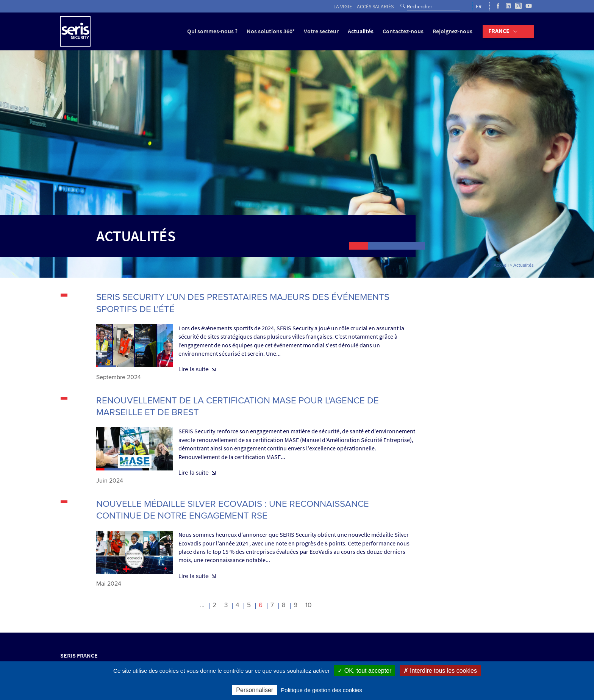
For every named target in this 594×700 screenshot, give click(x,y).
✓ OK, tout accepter (364, 671)
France (499, 31)
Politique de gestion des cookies (321, 690)
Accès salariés (375, 7)
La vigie (343, 7)
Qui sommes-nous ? (212, 31)
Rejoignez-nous (453, 31)
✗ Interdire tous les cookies (440, 671)
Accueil (501, 265)
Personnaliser (255, 690)
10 (308, 605)
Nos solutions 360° (271, 31)
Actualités (361, 31)
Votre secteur (321, 31)
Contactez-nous (403, 31)
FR (479, 7)
